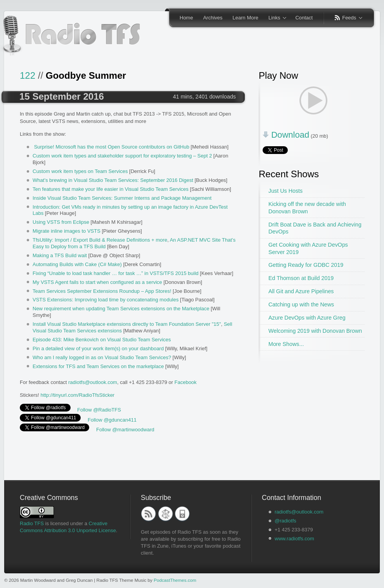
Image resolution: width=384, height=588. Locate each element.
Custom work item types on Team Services (80, 171)
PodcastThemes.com (175, 580)
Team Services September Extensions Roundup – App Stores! (102, 291)
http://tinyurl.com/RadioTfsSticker (77, 395)
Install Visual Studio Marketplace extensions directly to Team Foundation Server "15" (127, 324)
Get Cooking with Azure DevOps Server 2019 (308, 248)
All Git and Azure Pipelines (301, 291)
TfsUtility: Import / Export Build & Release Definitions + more (100, 240)
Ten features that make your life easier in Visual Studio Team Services (111, 189)
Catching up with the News (301, 304)
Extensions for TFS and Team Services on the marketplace (98, 366)
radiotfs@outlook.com (93, 382)
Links (275, 18)
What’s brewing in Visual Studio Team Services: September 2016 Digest (113, 180)
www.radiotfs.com (294, 539)
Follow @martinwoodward (125, 430)
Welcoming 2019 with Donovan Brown (315, 331)
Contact (304, 18)
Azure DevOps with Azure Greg (307, 318)
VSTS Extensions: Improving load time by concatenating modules (106, 300)
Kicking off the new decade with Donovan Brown (307, 208)
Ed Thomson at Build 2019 (301, 278)
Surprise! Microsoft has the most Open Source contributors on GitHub (112, 147)
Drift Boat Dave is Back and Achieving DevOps (315, 228)
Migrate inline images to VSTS (67, 231)
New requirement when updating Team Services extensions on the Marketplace (121, 309)
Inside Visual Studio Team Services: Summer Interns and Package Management (122, 198)
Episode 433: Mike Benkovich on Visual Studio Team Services (102, 340)
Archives (213, 18)
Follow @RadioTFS (99, 410)
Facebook (186, 382)
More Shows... (286, 344)
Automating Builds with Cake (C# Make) (77, 264)
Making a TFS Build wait (60, 255)
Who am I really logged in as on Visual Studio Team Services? (102, 357)
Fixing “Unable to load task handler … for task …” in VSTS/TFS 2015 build (116, 273)
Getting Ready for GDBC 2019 (306, 265)
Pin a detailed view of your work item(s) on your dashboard (98, 348)
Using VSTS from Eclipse (61, 222)
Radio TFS (32, 523)
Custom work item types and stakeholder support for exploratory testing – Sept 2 (122, 156)
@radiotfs (285, 521)
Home (186, 18)
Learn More (246, 18)
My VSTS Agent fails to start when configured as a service (97, 282)
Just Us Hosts (285, 191)
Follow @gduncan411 (112, 420)
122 (28, 75)
